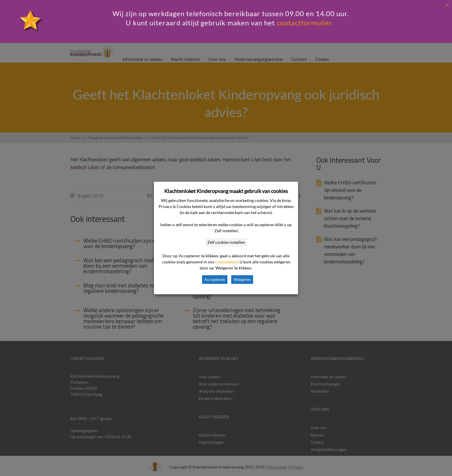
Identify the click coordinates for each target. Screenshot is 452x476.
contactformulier (304, 23)
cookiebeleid (226, 262)
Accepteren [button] (215, 279)
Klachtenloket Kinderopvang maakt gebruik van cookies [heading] (226, 191)
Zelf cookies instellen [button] (226, 242)
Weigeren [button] (242, 279)
